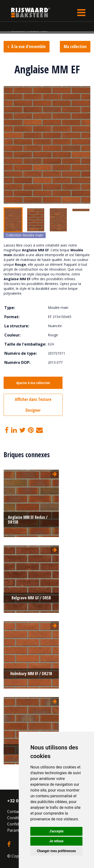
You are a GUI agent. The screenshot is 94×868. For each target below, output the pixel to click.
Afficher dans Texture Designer (33, 405)
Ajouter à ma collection (33, 383)
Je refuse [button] (56, 841)
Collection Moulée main (25, 235)
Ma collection (75, 47)
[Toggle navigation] (81, 13)
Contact (14, 811)
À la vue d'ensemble (28, 47)
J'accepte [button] (56, 831)
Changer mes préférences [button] (56, 851)
